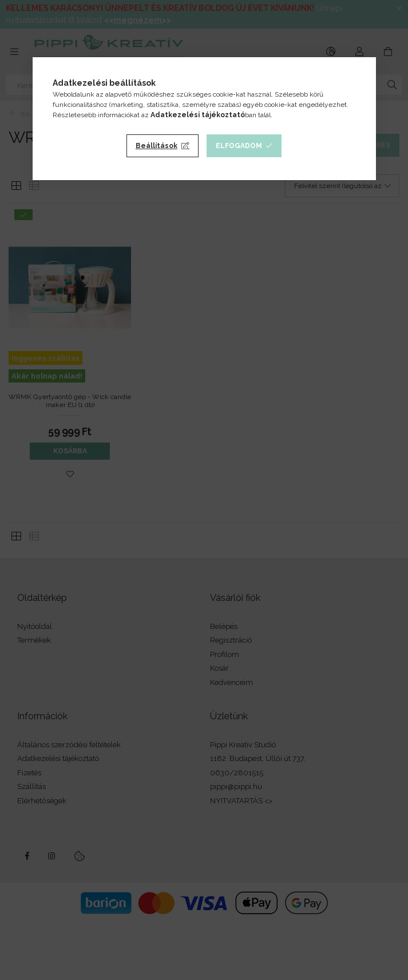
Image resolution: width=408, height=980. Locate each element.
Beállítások (157, 146)
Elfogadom (239, 146)
